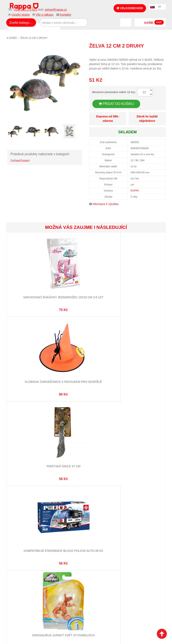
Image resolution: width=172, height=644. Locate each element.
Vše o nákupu (45, 15)
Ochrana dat (20, 454)
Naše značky (19, 459)
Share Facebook (153, 53)
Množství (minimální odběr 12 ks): (114, 92)
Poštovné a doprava (25, 449)
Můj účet (95, 430)
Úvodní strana (20, 15)
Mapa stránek (59, 430)
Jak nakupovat (21, 435)
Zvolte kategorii (21, 23)
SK (160, 7)
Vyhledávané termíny (65, 435)
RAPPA (135, 191)
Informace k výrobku (105, 204)
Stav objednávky (100, 435)
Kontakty (66, 15)
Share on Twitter (162, 53)
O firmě (16, 430)
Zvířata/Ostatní (20, 161)
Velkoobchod (130, 8)
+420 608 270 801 (25, 10)
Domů (12, 38)
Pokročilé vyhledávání (66, 440)
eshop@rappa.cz (56, 10)
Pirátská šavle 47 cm (139, 289)
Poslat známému (145, 53)
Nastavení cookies (76, 491)
